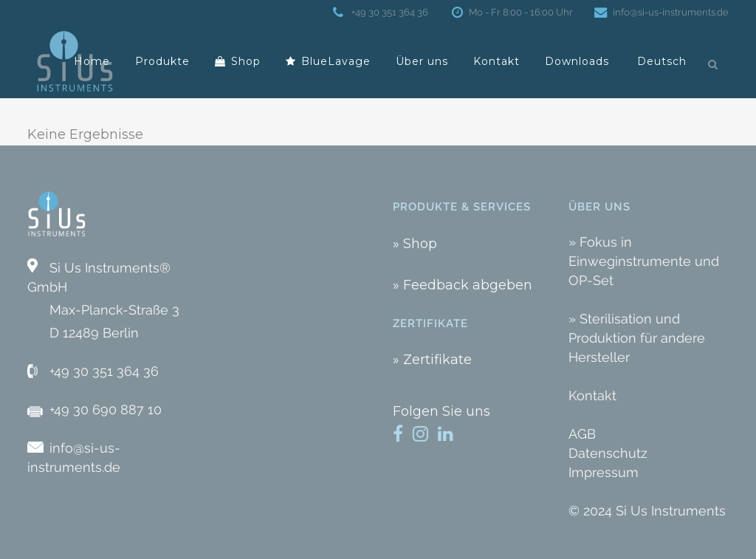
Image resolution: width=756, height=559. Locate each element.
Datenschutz (608, 453)
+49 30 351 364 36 (388, 12)
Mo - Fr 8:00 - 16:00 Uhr (518, 12)
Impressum (604, 472)
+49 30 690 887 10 (106, 409)
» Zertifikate (432, 360)
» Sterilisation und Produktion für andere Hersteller (637, 338)
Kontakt (592, 395)
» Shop (415, 244)
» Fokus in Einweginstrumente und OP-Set (644, 261)
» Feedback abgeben (463, 285)
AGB (582, 434)
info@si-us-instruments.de (668, 12)
